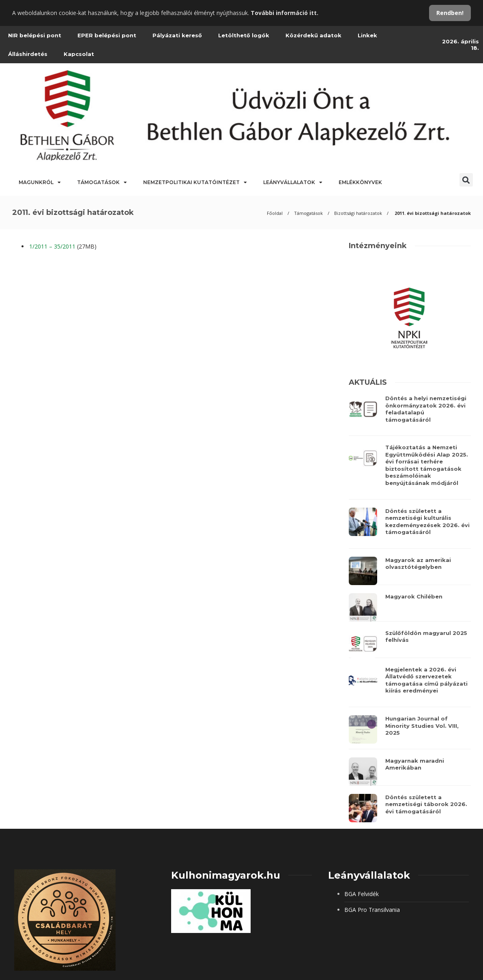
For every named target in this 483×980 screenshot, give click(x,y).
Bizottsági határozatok (358, 213)
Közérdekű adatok (313, 35)
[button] (466, 180)
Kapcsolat (79, 54)
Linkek (367, 35)
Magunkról (40, 182)
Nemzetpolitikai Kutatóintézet (195, 182)
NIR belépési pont (35, 35)
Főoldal (275, 213)
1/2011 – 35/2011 (52, 246)
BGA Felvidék (362, 894)
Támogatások (102, 182)
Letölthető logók (244, 35)
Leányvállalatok (293, 182)
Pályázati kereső (177, 35)
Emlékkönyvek (360, 182)
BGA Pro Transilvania (372, 910)
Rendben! (450, 13)
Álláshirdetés (28, 54)
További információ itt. (284, 13)
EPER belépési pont (107, 35)
